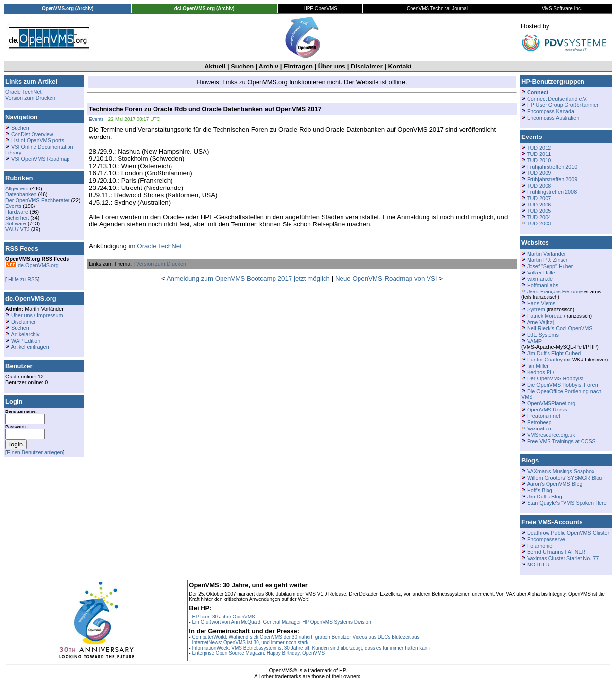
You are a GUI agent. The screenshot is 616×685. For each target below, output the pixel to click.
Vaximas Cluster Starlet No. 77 (563, 558)
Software (16, 223)
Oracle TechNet (23, 92)
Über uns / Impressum (37, 315)
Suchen (242, 66)
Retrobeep (539, 422)
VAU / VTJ (17, 229)
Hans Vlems (541, 303)
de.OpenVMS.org (32, 265)
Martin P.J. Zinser (547, 260)
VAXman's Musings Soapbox (561, 471)
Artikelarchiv (25, 334)
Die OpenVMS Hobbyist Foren (563, 385)
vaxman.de (540, 279)
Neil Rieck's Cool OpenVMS (560, 328)
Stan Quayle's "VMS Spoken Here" (568, 503)
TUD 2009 (539, 173)
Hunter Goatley (545, 360)
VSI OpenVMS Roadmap (40, 159)
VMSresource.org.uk (551, 435)
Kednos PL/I (541, 372)
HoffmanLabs (543, 285)
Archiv (269, 66)
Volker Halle (541, 273)
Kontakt (400, 66)
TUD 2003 (539, 223)
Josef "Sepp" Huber (550, 266)
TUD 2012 (539, 148)
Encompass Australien (553, 118)
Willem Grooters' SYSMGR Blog (565, 478)
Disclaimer (367, 66)
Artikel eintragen (30, 347)
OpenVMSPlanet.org (551, 403)
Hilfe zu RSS (22, 279)
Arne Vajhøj (540, 322)
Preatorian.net (544, 416)
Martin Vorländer (546, 254)
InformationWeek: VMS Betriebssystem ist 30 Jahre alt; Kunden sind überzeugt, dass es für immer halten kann (311, 648)
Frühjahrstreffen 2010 (552, 167)
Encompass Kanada (551, 111)
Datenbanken (21, 194)
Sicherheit (17, 218)
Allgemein (17, 188)
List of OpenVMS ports (38, 140)
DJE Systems (543, 335)
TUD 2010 (539, 160)
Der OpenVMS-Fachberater (37, 200)
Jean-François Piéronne (555, 291)
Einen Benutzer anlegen (35, 452)
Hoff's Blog (540, 490)
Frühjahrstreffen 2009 (552, 179)
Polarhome (540, 546)
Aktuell (215, 66)
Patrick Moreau (545, 316)
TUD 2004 (539, 217)
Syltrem (536, 309)
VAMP (534, 341)
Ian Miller (538, 366)
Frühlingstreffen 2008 (552, 192)
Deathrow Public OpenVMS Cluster (568, 533)
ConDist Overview (32, 134)
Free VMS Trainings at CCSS (561, 441)
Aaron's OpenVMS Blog (554, 484)
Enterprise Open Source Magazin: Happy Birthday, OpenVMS (258, 653)
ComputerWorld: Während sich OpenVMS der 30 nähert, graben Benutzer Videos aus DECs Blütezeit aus (306, 637)
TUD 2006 (539, 205)
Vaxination (539, 428)
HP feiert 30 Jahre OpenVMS (223, 617)
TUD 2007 (539, 198)
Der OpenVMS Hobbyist (555, 378)
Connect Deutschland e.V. (557, 99)
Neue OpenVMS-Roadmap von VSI (386, 279)
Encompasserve (546, 539)
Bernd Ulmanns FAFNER (556, 552)
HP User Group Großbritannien (563, 105)
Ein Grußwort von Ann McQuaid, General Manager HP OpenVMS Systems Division (281, 622)
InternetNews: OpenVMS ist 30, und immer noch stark (250, 642)
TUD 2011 (539, 154)
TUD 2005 (539, 211)
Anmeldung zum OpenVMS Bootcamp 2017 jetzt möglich (248, 279)
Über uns (332, 66)
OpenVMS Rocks (547, 410)
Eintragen (298, 66)
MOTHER (539, 565)
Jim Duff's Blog (545, 497)
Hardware (17, 212)
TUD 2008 (539, 186)
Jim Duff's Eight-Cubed (554, 353)
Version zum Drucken (30, 98)
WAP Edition (26, 341)
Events (13, 206)
